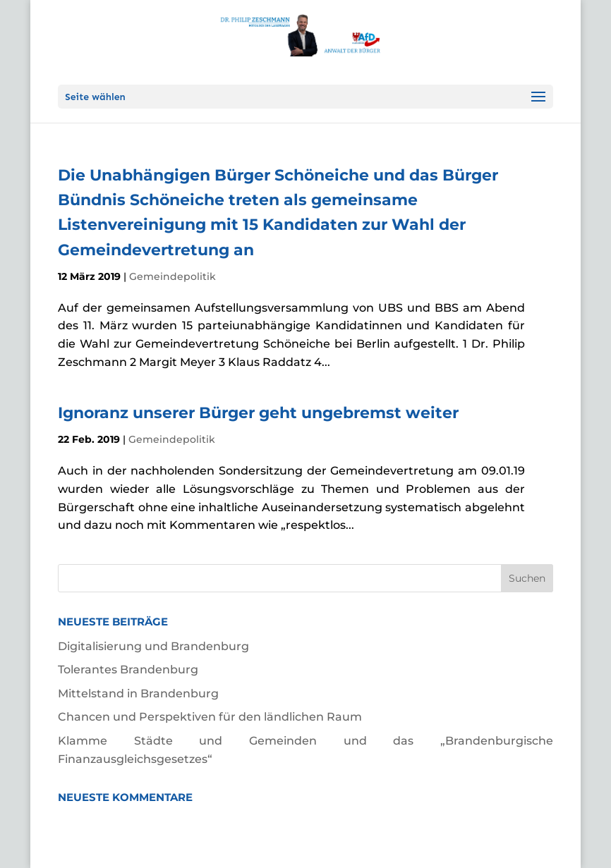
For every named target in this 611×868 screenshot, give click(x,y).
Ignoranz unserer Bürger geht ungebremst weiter (258, 413)
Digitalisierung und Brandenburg (153, 646)
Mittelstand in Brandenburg (138, 693)
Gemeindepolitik (173, 276)
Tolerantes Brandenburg (128, 670)
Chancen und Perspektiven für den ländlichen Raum (210, 717)
